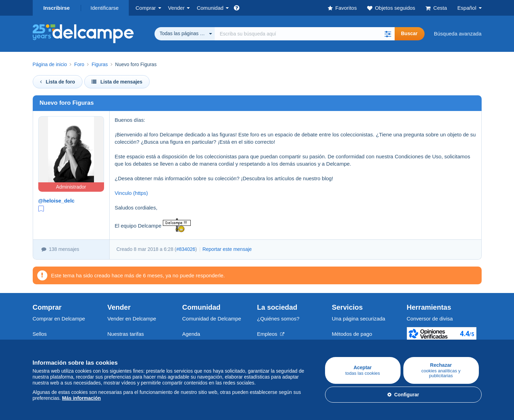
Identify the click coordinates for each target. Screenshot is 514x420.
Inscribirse (57, 8)
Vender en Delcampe (132, 319)
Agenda (191, 334)
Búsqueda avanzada (458, 34)
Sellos (40, 334)
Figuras (100, 64)
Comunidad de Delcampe (212, 319)
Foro (79, 64)
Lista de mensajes (117, 82)
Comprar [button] (146, 8)
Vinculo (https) (132, 193)
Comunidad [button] (210, 8)
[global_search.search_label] (305, 34)
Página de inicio (50, 64)
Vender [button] (176, 8)
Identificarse (105, 8)
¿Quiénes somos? (278, 319)
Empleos (271, 334)
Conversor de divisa (430, 319)
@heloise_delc (57, 201)
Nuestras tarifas (126, 334)
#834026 (186, 249)
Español (467, 8)
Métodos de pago (352, 334)
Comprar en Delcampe (59, 319)
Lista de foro (58, 82)
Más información (81, 398)
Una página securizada (359, 319)
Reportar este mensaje (227, 249)
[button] (388, 34)
